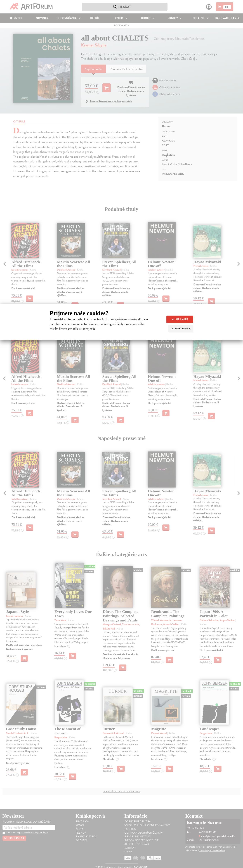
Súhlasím (180, 319)
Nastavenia (181, 329)
